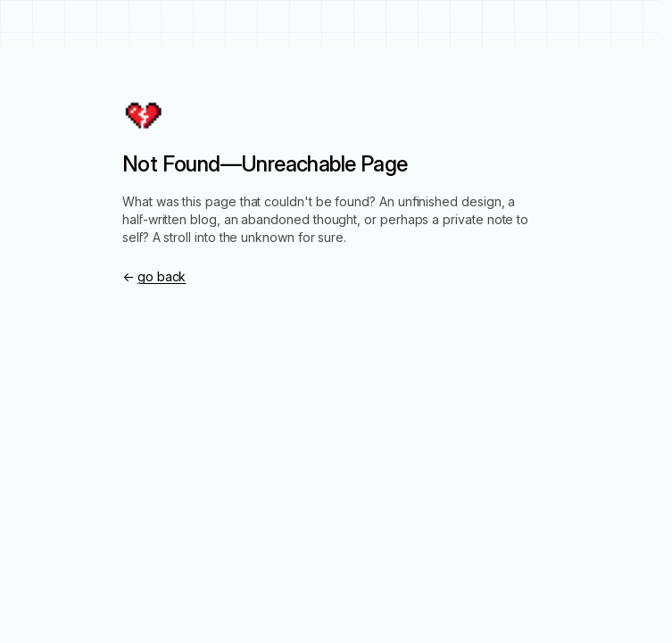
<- (154, 276)
